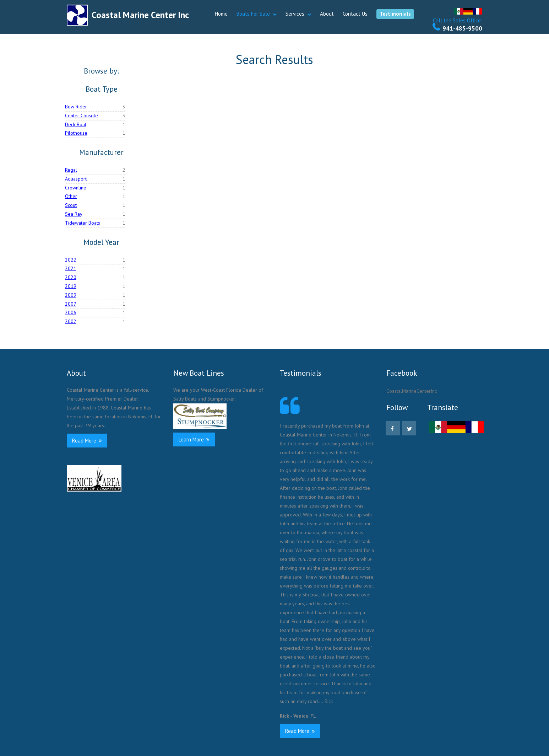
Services (295, 14)
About (327, 14)
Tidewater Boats (83, 223)
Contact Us (355, 14)
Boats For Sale (253, 14)
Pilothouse (76, 133)
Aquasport (76, 179)
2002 (71, 321)
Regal (71, 170)
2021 (71, 268)
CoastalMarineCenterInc (412, 391)
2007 (71, 304)
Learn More (194, 439)
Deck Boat (76, 124)
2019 (71, 286)
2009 (71, 295)
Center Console (81, 116)
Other (71, 196)
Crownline (76, 188)
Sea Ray (74, 214)
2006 (71, 312)
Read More (87, 441)
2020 (71, 277)
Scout (71, 205)
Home (221, 14)
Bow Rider (76, 107)
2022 (71, 260)
